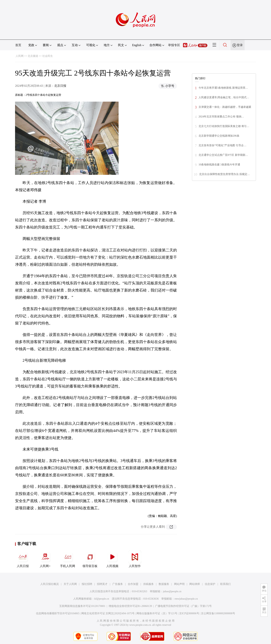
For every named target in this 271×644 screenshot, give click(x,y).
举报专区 (174, 45)
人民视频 (112, 559)
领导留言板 (90, 559)
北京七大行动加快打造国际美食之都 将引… (224, 126)
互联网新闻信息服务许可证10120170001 (82, 606)
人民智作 (135, 559)
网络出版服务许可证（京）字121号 (157, 613)
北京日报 (60, 86)
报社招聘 (87, 584)
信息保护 (210, 584)
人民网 (20, 56)
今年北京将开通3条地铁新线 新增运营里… (223, 88)
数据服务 (164, 584)
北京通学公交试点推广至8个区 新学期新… (223, 155)
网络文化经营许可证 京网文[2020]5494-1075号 (108, 613)
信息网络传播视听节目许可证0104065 (58, 613)
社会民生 (48, 56)
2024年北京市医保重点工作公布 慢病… (221, 117)
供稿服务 (148, 584)
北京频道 (33, 56)
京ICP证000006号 (189, 613)
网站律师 (195, 584)
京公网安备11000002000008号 (218, 613)
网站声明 (179, 584)
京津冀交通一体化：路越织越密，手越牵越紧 (225, 107)
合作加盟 (133, 584)
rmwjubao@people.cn (186, 599)
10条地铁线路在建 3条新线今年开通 (219, 165)
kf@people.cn (102, 599)
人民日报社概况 (49, 584)
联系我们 (225, 584)
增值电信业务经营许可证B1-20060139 (130, 606)
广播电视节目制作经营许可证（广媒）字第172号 (183, 606)
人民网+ (45, 559)
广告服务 (118, 584)
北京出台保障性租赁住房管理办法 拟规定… (225, 174)
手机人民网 (68, 559)
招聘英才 (102, 584)
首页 (18, 45)
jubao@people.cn (172, 591)
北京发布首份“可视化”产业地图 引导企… (222, 145)
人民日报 (23, 559)
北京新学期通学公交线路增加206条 (219, 136)
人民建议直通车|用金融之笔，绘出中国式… (224, 97)
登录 (240, 45)
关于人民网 (70, 584)
